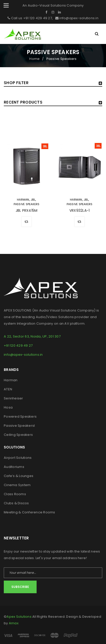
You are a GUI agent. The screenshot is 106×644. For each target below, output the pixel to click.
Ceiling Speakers (18, 435)
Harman (23, 200)
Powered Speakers (20, 416)
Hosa (8, 407)
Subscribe (20, 587)
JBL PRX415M (27, 210)
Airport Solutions (18, 458)
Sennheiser (14, 398)
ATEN (8, 389)
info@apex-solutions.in (78, 18)
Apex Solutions (19, 617)
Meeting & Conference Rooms (30, 512)
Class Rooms (15, 494)
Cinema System (17, 485)
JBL (33, 200)
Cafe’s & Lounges (19, 476)
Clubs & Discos (16, 503)
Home (34, 59)
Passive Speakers (27, 204)
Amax (14, 623)
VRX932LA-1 (80, 210)
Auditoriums (14, 467)
